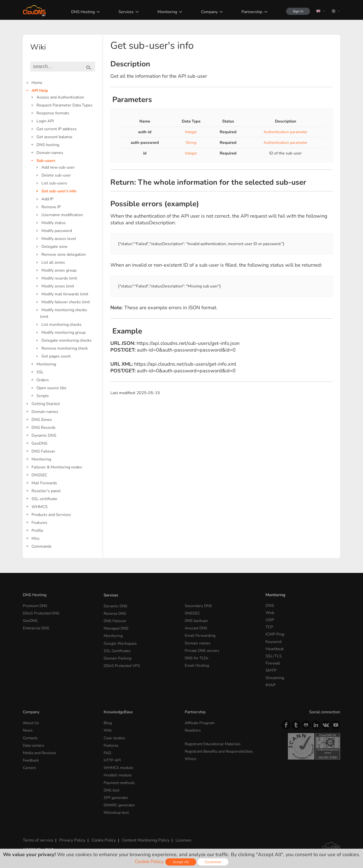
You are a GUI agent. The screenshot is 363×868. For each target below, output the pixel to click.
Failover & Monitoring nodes (57, 467)
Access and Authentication (60, 97)
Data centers (34, 744)
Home (37, 83)
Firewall (273, 663)
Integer (190, 132)
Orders (43, 380)
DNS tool (112, 788)
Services (124, 12)
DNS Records (44, 428)
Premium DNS (36, 606)
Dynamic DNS (44, 435)
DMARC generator (120, 802)
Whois (191, 758)
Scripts (43, 396)
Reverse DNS (116, 613)
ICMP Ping (275, 634)
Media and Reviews (40, 752)
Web (270, 613)
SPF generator (117, 795)
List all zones (53, 262)
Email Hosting (197, 663)
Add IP (47, 199)
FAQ (108, 752)
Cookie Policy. (149, 861)
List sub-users (54, 183)
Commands (42, 546)
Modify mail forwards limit (65, 294)
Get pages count (56, 356)
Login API (45, 121)
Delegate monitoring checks (66, 340)
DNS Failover (43, 451)
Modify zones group (59, 270)
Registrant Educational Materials (214, 743)
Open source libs (51, 388)
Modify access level (59, 239)
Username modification (62, 215)
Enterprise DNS (37, 627)
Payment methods (120, 781)
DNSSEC (39, 475)
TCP (269, 627)
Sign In (297, 11)
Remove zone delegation (64, 255)
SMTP (271, 670)
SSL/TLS (274, 656)
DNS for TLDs (197, 656)
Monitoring (166, 12)
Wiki (108, 730)
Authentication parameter (284, 132)
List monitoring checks (61, 325)
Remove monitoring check (65, 348)
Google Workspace (121, 642)
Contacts (31, 737)
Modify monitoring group (63, 332)
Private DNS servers (203, 649)
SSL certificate (44, 499)
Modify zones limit (58, 286)
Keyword (273, 642)
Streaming (275, 678)
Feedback (31, 759)
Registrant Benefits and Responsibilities (221, 750)
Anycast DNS (197, 627)
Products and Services (51, 515)
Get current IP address (57, 129)
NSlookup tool (117, 809)
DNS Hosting (81, 12)
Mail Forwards (44, 483)
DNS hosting (48, 145)
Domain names (50, 153)
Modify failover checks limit (66, 302)
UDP (270, 620)
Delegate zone (54, 247)
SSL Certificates (118, 649)
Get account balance (54, 137)
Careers (30, 766)
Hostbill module (118, 773)
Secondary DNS (199, 606)
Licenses (179, 837)
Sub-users (46, 161)
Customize (213, 862)
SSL (40, 372)
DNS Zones (42, 420)
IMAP (271, 685)
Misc (36, 538)
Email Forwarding (200, 634)
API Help (40, 91)
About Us (31, 723)
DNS (270, 606)
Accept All (181, 862)
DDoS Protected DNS (42, 613)
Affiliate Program (200, 723)
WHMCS (40, 507)
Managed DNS (117, 627)
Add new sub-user (58, 167)
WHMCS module (119, 766)
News (28, 730)
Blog (108, 723)
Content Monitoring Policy (142, 837)
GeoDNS (39, 443)
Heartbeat (275, 649)
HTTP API (113, 759)
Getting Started (45, 404)
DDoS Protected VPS (123, 663)
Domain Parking (118, 656)
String (190, 143)
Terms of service (38, 837)
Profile (37, 531)
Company (207, 12)
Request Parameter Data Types (64, 105)
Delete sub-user (56, 175)
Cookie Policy (100, 837)
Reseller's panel (46, 491)
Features (39, 523)
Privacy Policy (70, 837)
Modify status (54, 223)
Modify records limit (59, 278)
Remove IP (51, 207)
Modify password (57, 231)
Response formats (53, 113)
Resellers (193, 730)
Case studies (115, 737)
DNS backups (197, 620)
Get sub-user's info (59, 191)
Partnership (250, 12)
